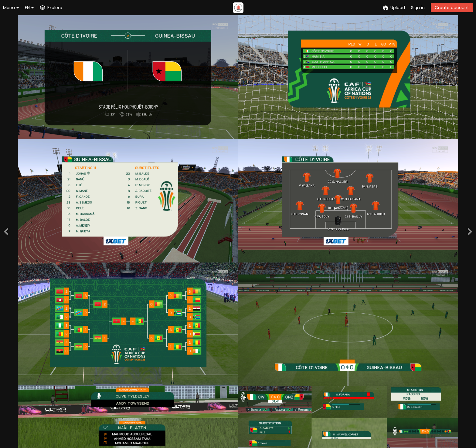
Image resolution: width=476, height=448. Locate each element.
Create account (452, 8)
